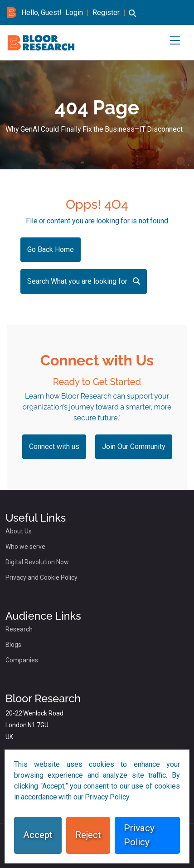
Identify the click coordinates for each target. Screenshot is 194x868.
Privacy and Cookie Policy (41, 577)
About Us (19, 531)
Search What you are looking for (84, 281)
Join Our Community (134, 446)
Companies (22, 660)
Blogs (13, 645)
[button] (132, 17)
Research (19, 629)
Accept (38, 835)
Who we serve (25, 547)
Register (106, 12)
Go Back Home (51, 249)
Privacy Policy (139, 835)
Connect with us (54, 446)
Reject (88, 835)
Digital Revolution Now (37, 562)
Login (74, 12)
